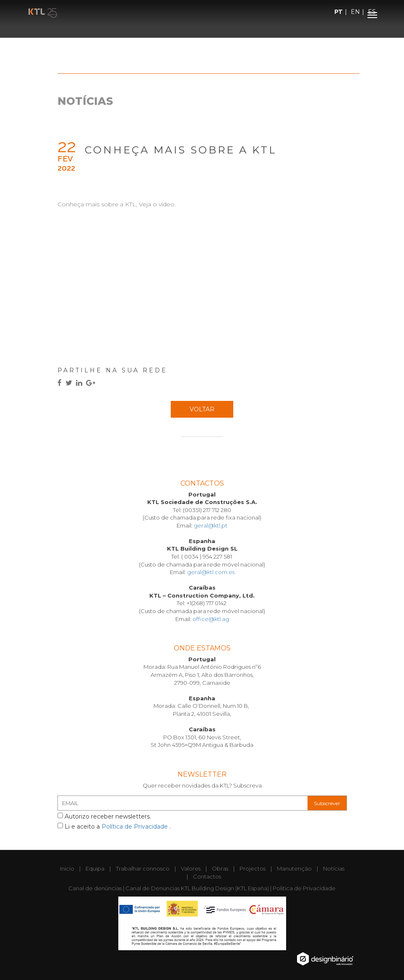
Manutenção (294, 868)
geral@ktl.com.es (211, 572)
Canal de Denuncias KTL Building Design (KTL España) (197, 888)
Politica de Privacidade (304, 888)
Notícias (334, 868)
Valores (191, 868)
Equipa (95, 868)
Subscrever (327, 803)
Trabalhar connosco (143, 868)
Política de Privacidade (136, 827)
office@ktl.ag (211, 619)
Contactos (207, 876)
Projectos (253, 868)
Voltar (202, 409)
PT (339, 12)
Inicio (67, 868)
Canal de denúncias (95, 888)
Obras (220, 868)
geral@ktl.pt (211, 525)
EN (355, 12)
